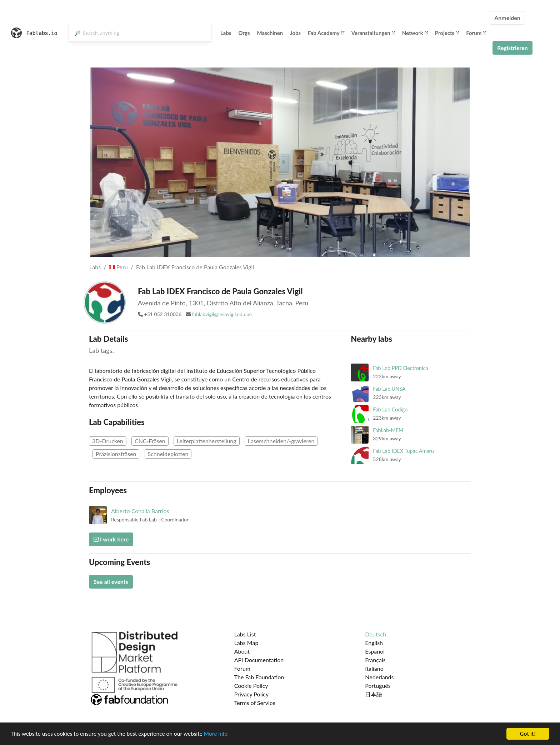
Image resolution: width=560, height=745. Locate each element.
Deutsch (376, 634)
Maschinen (270, 33)
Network (415, 33)
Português (378, 686)
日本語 (374, 694)
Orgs (244, 33)
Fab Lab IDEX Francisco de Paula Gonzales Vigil (195, 267)
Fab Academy (326, 33)
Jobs (295, 33)
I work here (111, 539)
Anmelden (507, 18)
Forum (476, 33)
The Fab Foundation (259, 677)
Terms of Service (255, 703)
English (374, 643)
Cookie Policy (251, 686)
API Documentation (259, 660)
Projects (447, 33)
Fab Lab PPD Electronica (400, 368)
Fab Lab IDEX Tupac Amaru (403, 451)
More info (220, 734)
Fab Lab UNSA (389, 389)
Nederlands (379, 677)
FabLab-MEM (388, 430)
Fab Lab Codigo (390, 409)
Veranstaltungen (373, 33)
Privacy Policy (252, 694)
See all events (111, 582)
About (242, 651)
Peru (118, 267)
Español (375, 651)
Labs (226, 33)
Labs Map (246, 643)
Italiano (374, 668)
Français (375, 660)
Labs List (245, 634)
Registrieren (512, 48)
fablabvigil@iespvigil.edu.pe (222, 314)
